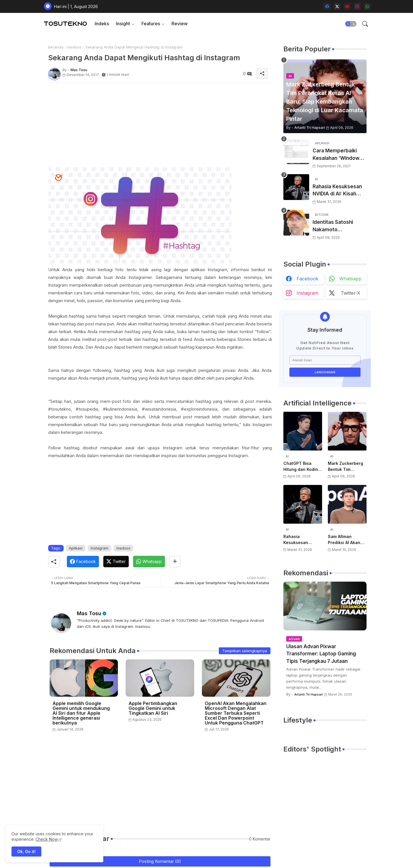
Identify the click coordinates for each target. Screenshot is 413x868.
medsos (74, 47)
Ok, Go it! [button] (26, 852)
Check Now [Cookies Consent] (47, 839)
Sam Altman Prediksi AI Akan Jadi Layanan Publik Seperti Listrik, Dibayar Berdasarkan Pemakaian (344, 540)
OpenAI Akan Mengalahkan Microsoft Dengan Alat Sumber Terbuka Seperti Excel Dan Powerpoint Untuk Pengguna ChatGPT (236, 713)
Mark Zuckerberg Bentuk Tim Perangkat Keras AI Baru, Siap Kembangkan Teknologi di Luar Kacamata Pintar (347, 467)
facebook (307, 279)
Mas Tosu (89, 613)
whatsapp (350, 279)
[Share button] (175, 562)
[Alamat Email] (325, 360)
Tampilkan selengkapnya (245, 651)
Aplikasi (76, 548)
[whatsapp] (367, 6)
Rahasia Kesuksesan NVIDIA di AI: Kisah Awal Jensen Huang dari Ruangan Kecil (337, 191)
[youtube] (347, 6)
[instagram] (357, 6)
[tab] (102, 24)
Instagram (100, 548)
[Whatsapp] (149, 562)
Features (151, 24)
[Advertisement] (160, 127)
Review (180, 24)
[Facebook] (83, 562)
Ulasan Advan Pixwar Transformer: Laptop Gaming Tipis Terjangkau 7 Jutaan (321, 654)
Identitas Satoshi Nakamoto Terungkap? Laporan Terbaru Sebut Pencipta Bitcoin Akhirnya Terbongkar (338, 226)
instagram (307, 293)
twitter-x (350, 293)
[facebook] (327, 6)
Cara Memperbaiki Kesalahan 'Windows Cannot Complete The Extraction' (339, 155)
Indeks (102, 24)
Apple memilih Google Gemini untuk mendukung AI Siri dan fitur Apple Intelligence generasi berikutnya (81, 713)
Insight (123, 24)
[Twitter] (116, 562)
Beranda (56, 47)
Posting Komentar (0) (160, 861)
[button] (351, 24)
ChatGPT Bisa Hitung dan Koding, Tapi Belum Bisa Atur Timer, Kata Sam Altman (303, 467)
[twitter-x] (337, 6)
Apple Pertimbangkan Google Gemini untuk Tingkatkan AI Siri (153, 708)
